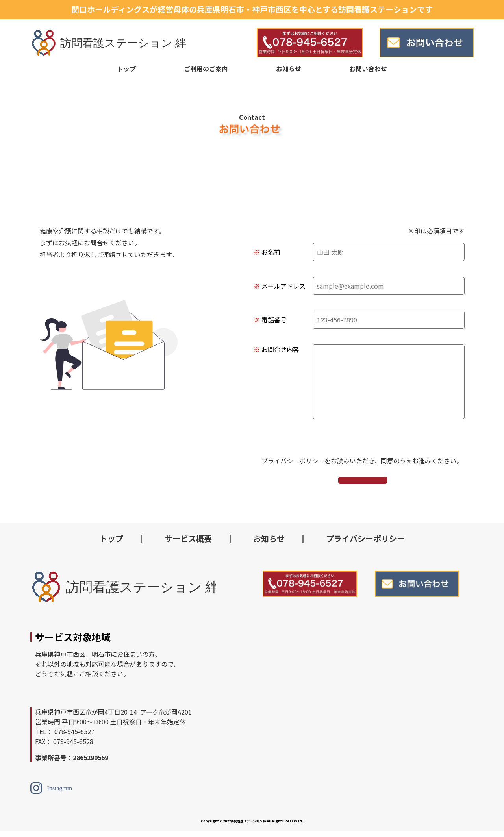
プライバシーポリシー (365, 544)
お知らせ (289, 69)
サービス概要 (188, 544)
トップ (126, 69)
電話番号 (274, 320)
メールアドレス (283, 286)
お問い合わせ (368, 69)
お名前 (271, 252)
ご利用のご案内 (206, 69)
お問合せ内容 (280, 349)
